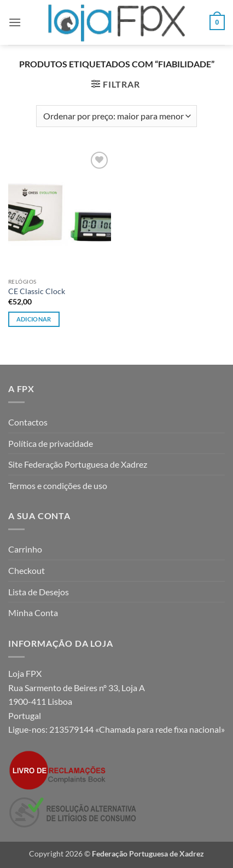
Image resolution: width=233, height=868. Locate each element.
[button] (15, 22)
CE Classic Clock (37, 291)
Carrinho (25, 549)
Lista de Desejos (39, 592)
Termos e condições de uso (58, 485)
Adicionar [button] (34, 319)
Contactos (28, 422)
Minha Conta (33, 613)
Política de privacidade (51, 443)
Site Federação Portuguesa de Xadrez (78, 464)
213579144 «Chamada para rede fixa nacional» (137, 729)
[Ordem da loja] (116, 116)
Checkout (27, 570)
